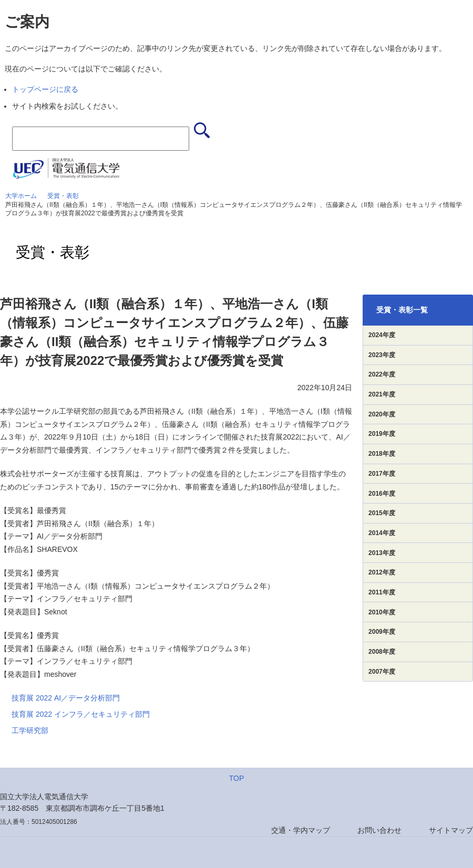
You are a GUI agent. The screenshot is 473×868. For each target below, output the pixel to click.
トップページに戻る (45, 89)
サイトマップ (451, 830)
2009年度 (382, 632)
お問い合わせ (379, 830)
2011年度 (382, 592)
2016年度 (382, 494)
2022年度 (382, 374)
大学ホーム (21, 196)
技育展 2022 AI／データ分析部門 (66, 698)
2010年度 (382, 612)
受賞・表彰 (63, 196)
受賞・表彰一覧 (402, 310)
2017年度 (382, 474)
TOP (237, 778)
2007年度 (382, 672)
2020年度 (382, 414)
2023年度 (382, 355)
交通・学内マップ (301, 830)
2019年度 (382, 434)
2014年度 (382, 533)
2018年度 (382, 454)
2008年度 (382, 652)
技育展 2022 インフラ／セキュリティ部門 (81, 714)
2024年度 (382, 335)
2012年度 (382, 572)
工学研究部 (30, 730)
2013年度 (382, 553)
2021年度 (382, 394)
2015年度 (382, 513)
